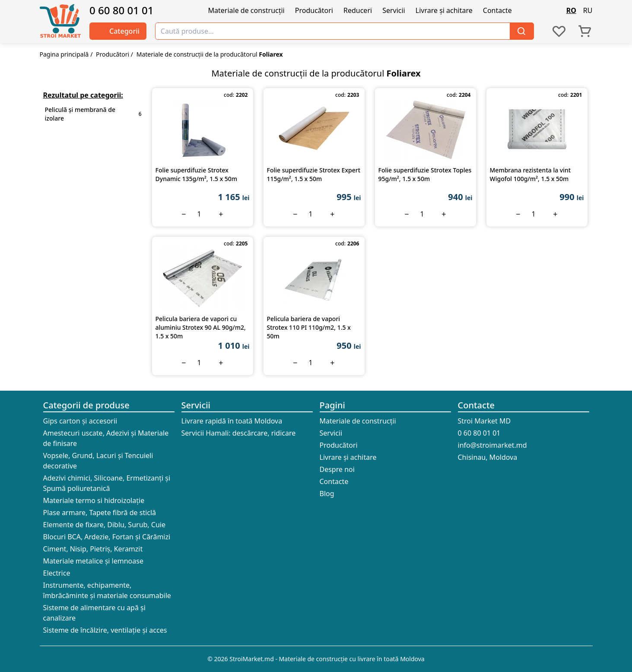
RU (588, 10)
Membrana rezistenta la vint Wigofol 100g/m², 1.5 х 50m (530, 174)
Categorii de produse (86, 405)
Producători (314, 10)
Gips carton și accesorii (80, 421)
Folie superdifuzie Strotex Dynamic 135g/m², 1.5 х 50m (197, 174)
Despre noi (337, 469)
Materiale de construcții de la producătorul (210, 54)
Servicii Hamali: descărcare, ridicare (239, 433)
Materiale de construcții (246, 10)
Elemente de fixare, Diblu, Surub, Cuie (104, 525)
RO (571, 10)
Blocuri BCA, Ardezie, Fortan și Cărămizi (107, 537)
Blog (327, 494)
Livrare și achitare (444, 10)
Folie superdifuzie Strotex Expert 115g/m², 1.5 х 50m (314, 174)
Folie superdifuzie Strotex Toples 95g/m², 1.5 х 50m (425, 174)
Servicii (394, 10)
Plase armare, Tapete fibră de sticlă (100, 513)
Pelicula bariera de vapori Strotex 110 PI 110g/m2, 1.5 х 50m (309, 327)
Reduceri (358, 10)
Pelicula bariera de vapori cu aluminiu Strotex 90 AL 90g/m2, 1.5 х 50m (201, 327)
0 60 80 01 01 (122, 10)
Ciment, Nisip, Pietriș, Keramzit (93, 549)
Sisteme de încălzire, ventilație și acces (105, 630)
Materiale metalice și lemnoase (93, 561)
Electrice (57, 573)
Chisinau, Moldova (488, 457)
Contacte (497, 10)
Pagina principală (64, 54)
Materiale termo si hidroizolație (94, 500)
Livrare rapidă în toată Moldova (232, 421)
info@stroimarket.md (492, 445)
